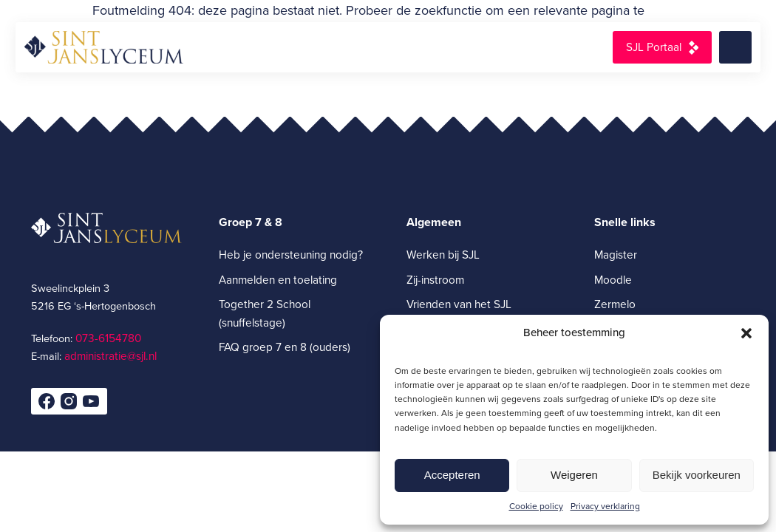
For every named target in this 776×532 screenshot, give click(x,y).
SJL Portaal (654, 47)
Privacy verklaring (605, 506)
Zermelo (615, 304)
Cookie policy (536, 506)
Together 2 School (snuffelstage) (265, 313)
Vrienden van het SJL (459, 304)
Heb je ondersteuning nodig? (291, 255)
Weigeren (574, 475)
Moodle (613, 280)
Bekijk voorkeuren (697, 475)
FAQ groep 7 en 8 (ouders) (285, 347)
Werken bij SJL (443, 255)
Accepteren (452, 475)
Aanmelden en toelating (278, 280)
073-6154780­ (108, 338)
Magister (616, 255)
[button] (746, 333)
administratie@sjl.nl (110, 356)
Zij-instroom (435, 280)
